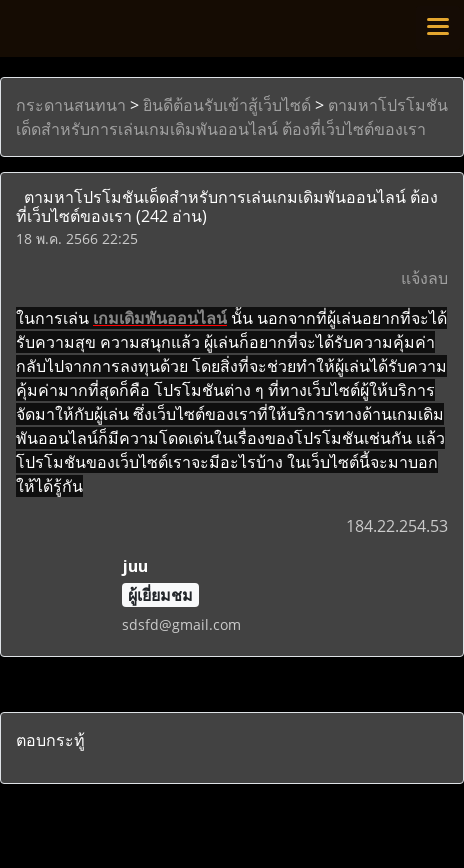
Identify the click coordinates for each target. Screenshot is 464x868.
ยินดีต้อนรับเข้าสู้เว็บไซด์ (227, 105)
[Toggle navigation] (438, 28)
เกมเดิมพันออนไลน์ (160, 318)
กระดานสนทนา (71, 105)
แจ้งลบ (424, 278)
